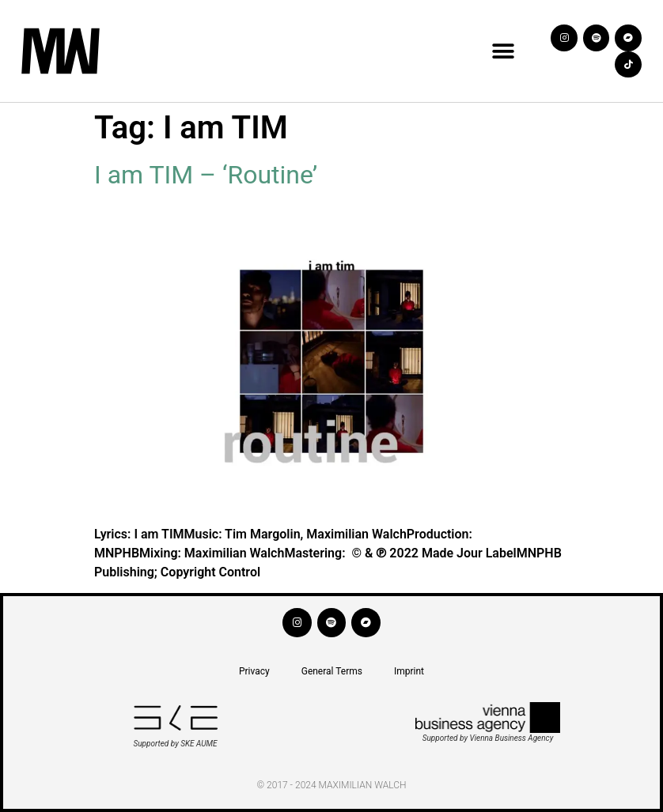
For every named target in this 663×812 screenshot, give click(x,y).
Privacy (254, 671)
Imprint (409, 671)
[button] (503, 51)
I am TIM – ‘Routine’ (206, 175)
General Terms (332, 671)
